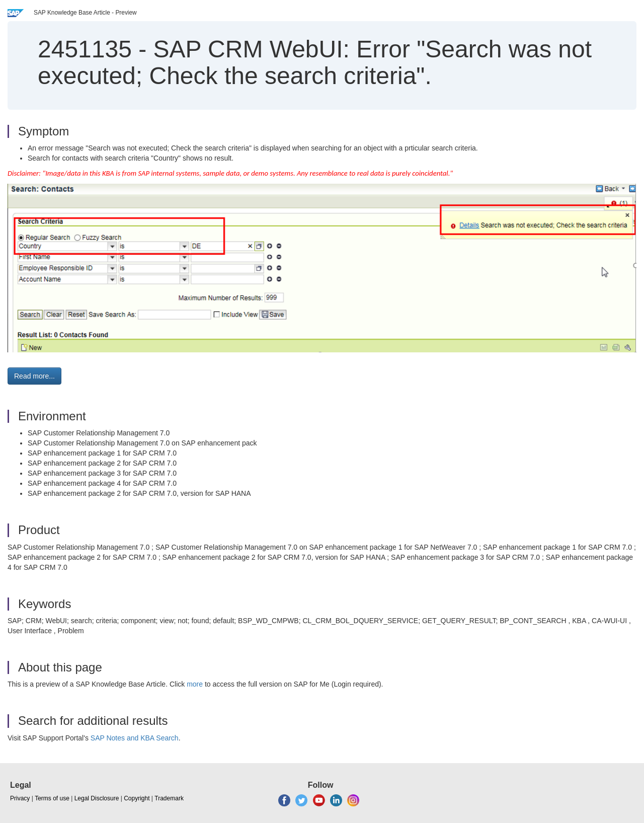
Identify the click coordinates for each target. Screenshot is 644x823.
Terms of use (52, 798)
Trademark (169, 798)
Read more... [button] (34, 376)
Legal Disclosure (97, 798)
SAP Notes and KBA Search (135, 738)
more (195, 684)
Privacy (20, 798)
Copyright (137, 798)
